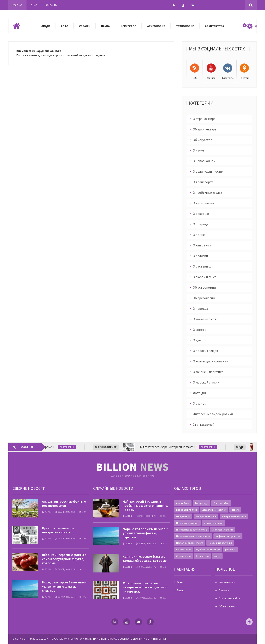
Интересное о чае (213, 523)
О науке (198, 150)
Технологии (185, 26)
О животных (202, 245)
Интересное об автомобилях (191, 530)
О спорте (199, 330)
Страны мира (183, 556)
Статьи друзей (204, 424)
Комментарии (227, 582)
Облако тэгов (227, 606)
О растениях (202, 266)
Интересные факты (222, 530)
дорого (235, 510)
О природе (201, 224)
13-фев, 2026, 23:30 (146, 598)
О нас (34, 5)
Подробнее (68, 447)
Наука (105, 26)
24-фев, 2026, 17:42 (146, 567)
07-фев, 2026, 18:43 (146, 516)
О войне (199, 235)
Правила (224, 590)
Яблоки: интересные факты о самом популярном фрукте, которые (64, 559)
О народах (200, 308)
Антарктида (201, 503)
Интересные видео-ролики (213, 414)
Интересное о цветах (187, 523)
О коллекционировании (210, 361)
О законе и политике (208, 372)
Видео (181, 590)
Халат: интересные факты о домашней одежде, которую (145, 558)
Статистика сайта (229, 598)
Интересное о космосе (234, 516)
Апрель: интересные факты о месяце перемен (64, 503)
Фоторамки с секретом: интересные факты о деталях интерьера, (145, 587)
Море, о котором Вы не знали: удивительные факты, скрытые (65, 586)
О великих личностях (208, 171)
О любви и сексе (205, 277)
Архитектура (214, 26)
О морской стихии (206, 382)
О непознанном (204, 161)
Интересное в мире (206, 516)
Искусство (128, 26)
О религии (200, 256)
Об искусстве (202, 140)
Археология (156, 26)
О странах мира (204, 119)
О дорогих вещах (205, 351)
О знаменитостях (205, 319)
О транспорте (203, 182)
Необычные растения (220, 543)
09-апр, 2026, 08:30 (65, 512)
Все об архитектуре (187, 510)
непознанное (184, 549)
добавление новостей (214, 510)
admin (47, 512)
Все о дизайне (221, 503)
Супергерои (202, 556)
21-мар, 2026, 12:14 (65, 597)
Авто (65, 26)
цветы (217, 556)
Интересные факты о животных (193, 536)
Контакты (51, 5)
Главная (17, 5)
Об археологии (204, 298)
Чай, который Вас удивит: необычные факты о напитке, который (145, 505)
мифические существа (228, 536)
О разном (200, 403)
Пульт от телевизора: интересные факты (58, 530)
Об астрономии (204, 287)
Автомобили (183, 503)
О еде (197, 340)
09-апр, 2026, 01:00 (65, 539)
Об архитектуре (205, 129)
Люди (46, 26)
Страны (85, 26)
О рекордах (201, 214)
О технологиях (203, 203)
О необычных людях (207, 192)
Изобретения (183, 516)
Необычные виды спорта (190, 543)
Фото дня (200, 393)
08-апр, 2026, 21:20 (65, 569)
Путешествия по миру (208, 549)
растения (230, 549)
